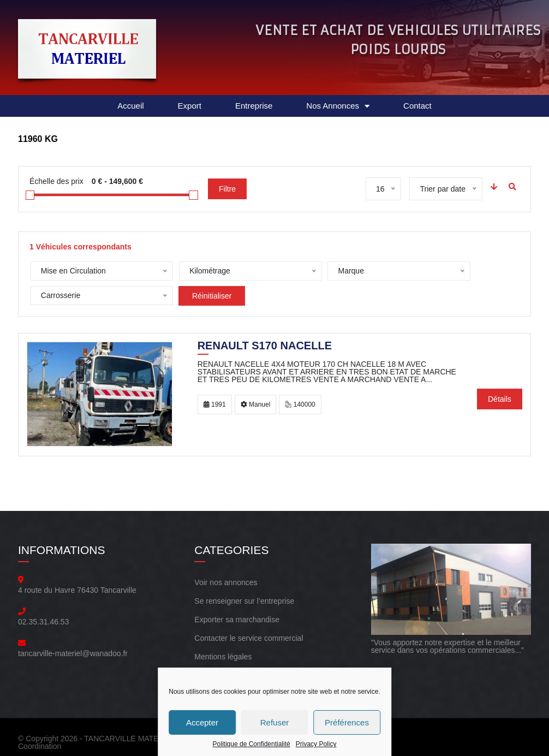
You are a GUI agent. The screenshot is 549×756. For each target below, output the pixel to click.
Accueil (130, 106)
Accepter (202, 722)
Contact (417, 106)
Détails (500, 394)
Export (190, 106)
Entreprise (254, 106)
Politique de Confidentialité (252, 744)
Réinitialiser (63, 296)
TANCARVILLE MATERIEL (130, 734)
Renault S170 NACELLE (265, 342)
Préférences (347, 722)
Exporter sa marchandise (237, 615)
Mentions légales (223, 652)
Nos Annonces (338, 106)
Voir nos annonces (226, 578)
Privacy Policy (316, 744)
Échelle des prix (56, 181)
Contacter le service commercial (249, 633)
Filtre (227, 189)
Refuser (275, 722)
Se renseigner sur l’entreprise (244, 596)
